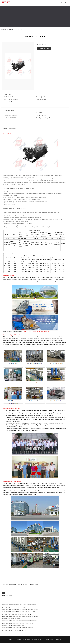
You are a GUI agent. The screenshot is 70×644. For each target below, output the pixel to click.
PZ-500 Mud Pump (9, 594)
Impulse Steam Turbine (14, 618)
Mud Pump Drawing (34, 585)
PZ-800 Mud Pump (17, 29)
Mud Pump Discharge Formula (10, 585)
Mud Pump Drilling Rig (23, 585)
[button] (4, 67)
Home (51, 3)
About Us (56, 3)
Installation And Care (7, 630)
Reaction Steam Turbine (14, 605)
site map (54, 640)
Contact (67, 3)
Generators (5, 607)
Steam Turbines (5, 605)
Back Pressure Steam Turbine (15, 609)
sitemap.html (59, 640)
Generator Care (15, 630)
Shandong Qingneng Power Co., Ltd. (34, 640)
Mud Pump (8, 29)
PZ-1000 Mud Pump (9, 596)
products (62, 3)
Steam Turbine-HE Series (14, 614)
